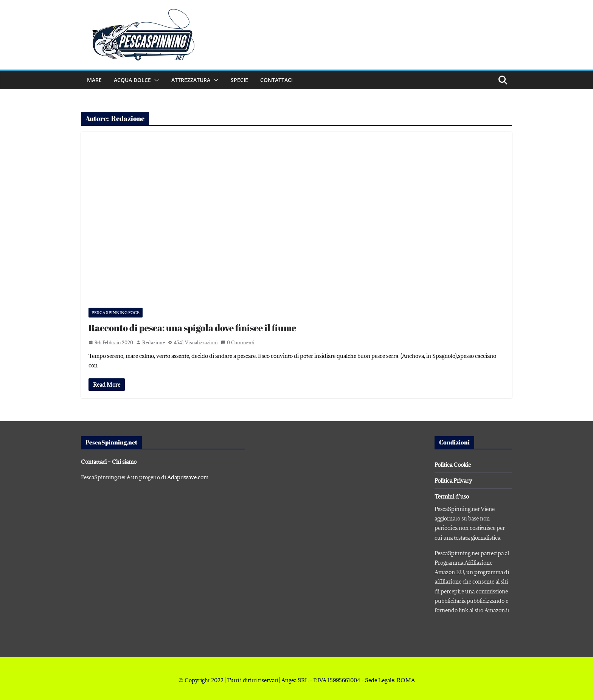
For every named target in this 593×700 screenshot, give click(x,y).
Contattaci (276, 80)
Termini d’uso (452, 496)
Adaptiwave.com (188, 477)
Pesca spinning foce (116, 313)
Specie (239, 80)
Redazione (154, 342)
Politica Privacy (453, 481)
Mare (94, 80)
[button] (155, 80)
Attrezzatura (191, 80)
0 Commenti (238, 342)
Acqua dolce (132, 80)
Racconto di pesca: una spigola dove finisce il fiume (192, 328)
